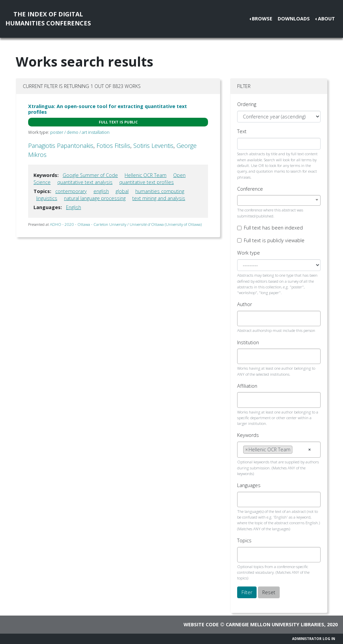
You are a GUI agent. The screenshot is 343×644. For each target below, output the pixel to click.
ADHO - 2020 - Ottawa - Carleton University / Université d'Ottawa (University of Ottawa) (126, 224)
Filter (247, 592)
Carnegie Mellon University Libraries (275, 624)
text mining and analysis (159, 198)
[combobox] (279, 200)
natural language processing (95, 198)
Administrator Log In (314, 639)
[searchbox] (245, 318)
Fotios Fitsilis (113, 146)
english (101, 191)
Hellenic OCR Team (146, 175)
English (74, 207)
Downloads (294, 19)
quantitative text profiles (147, 182)
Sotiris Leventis (153, 146)
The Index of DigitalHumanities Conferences (48, 19)
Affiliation (247, 386)
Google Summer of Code (90, 175)
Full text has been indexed (273, 228)
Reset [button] (269, 592)
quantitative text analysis (85, 182)
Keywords (248, 435)
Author (245, 304)
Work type (249, 253)
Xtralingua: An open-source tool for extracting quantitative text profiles (108, 109)
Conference (250, 189)
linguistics (47, 198)
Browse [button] (262, 19)
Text (242, 131)
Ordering (247, 104)
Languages (249, 485)
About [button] (326, 19)
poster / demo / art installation (80, 132)
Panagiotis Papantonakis (61, 146)
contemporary (71, 191)
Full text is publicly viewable (274, 240)
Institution (248, 342)
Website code (201, 624)
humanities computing (160, 191)
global (122, 191)
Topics (244, 540)
